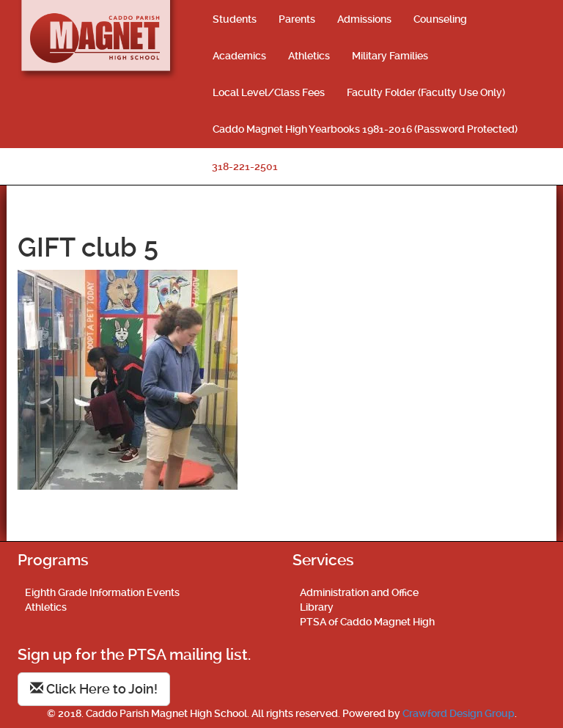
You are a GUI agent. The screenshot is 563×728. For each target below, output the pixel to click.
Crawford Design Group (459, 713)
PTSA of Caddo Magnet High (367, 622)
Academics (239, 56)
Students (235, 19)
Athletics (309, 56)
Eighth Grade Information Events (102, 592)
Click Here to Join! (94, 689)
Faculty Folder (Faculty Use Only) (426, 92)
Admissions (364, 19)
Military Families (390, 56)
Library (317, 607)
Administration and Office (359, 592)
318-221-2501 (245, 166)
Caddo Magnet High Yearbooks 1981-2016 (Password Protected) (365, 129)
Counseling (440, 19)
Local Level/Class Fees (269, 92)
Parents (297, 19)
